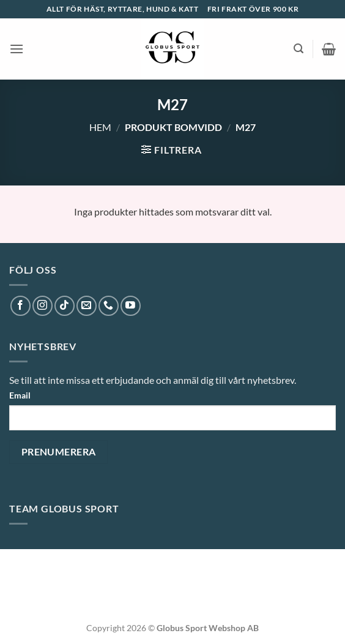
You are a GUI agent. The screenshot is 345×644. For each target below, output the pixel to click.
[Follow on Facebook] (20, 306)
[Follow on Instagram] (43, 306)
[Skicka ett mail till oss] (87, 306)
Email (20, 395)
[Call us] (109, 306)
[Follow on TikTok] (65, 306)
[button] (17, 49)
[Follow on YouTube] (131, 306)
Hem (100, 127)
